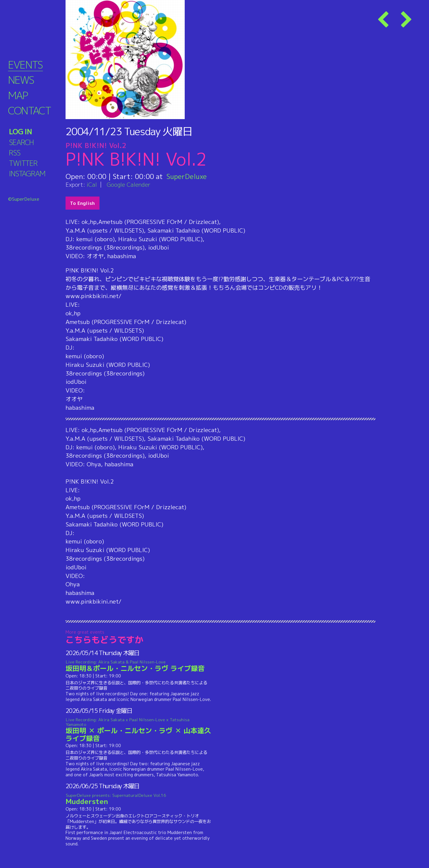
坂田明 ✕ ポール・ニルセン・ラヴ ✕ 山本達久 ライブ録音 (138, 730)
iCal (92, 184)
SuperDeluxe (187, 176)
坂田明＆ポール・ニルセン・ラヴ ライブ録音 (138, 666)
